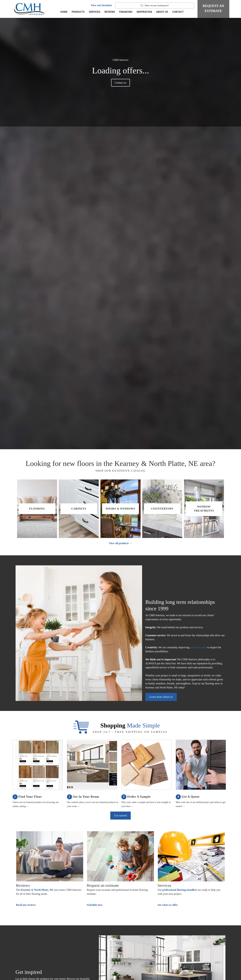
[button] (78, 12)
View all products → (120, 543)
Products (78, 12)
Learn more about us (161, 697)
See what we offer (168, 905)
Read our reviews (26, 905)
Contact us (120, 83)
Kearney (26, 890)
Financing (126, 12)
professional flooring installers (180, 890)
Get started (120, 815)
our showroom (198, 647)
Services (94, 12)
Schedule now (95, 905)
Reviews (110, 12)
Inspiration (144, 12)
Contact (178, 12)
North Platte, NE (44, 890)
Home (64, 12)
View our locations (101, 5)
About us (162, 12)
